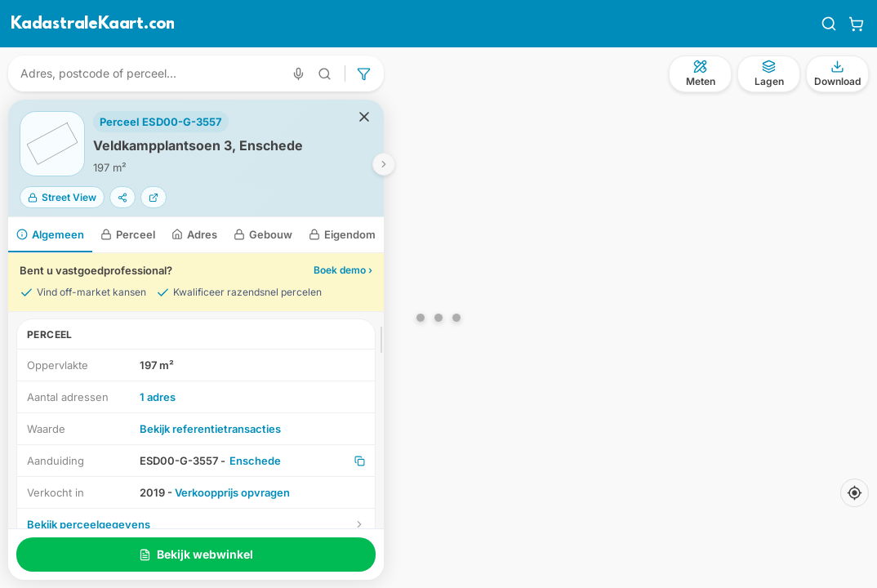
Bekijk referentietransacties (210, 429)
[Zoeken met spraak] (298, 74)
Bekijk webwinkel (196, 554)
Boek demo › (343, 270)
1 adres (158, 397)
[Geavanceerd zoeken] (325, 74)
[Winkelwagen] (856, 24)
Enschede (255, 461)
